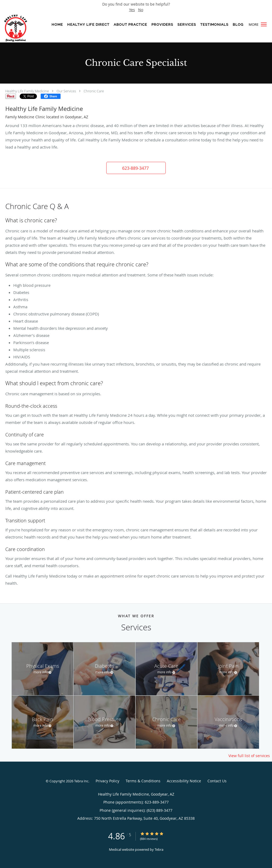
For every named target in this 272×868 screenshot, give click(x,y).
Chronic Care (94, 91)
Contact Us (217, 781)
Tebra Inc (81, 781)
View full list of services (249, 756)
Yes (132, 10)
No (141, 10)
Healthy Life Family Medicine (27, 91)
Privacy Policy (107, 781)
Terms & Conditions (143, 781)
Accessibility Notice (184, 781)
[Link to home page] (20, 28)
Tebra (159, 849)
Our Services (66, 91)
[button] (264, 24)
